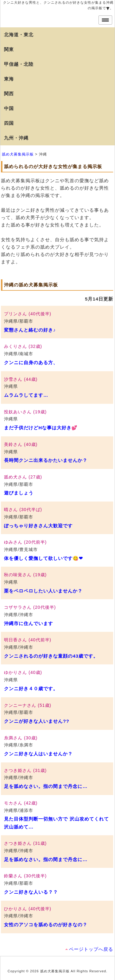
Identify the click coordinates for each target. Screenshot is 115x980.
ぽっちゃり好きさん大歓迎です (38, 526)
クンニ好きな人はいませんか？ (38, 754)
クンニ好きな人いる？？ (31, 892)
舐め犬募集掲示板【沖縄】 (49, 17)
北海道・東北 (19, 35)
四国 (9, 123)
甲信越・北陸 (19, 64)
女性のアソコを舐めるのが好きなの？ (46, 925)
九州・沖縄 (16, 138)
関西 (9, 94)
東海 (9, 79)
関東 (9, 49)
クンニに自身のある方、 (31, 362)
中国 (9, 108)
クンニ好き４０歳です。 (31, 689)
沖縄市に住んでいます (29, 623)
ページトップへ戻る (91, 949)
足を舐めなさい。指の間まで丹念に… (46, 786)
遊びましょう (19, 493)
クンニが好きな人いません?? (36, 721)
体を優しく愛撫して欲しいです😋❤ (44, 558)
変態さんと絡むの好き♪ (30, 330)
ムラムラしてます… (26, 395)
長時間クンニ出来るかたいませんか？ (46, 460)
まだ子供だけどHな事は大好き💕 (41, 428)
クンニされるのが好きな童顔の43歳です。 (51, 656)
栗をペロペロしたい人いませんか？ (43, 591)
